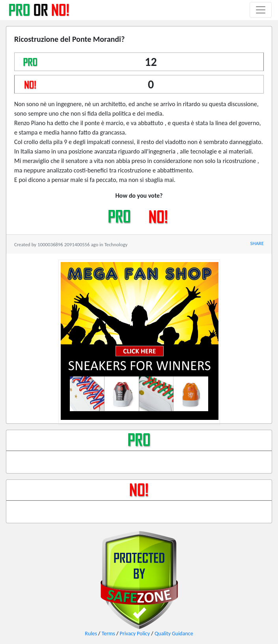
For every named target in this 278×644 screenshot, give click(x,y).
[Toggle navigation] (261, 10)
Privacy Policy (135, 634)
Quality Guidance (174, 634)
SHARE (257, 243)
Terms (108, 634)
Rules (91, 634)
